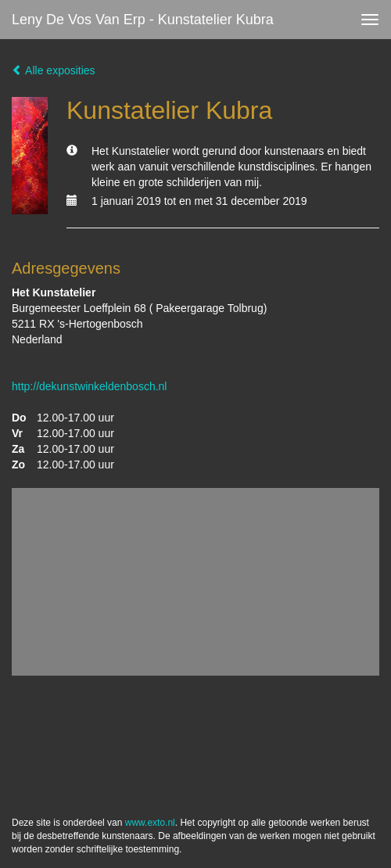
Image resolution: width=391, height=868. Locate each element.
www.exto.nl (150, 823)
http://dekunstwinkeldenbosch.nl (89, 386)
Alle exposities (54, 70)
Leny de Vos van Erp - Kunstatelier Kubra (143, 20)
